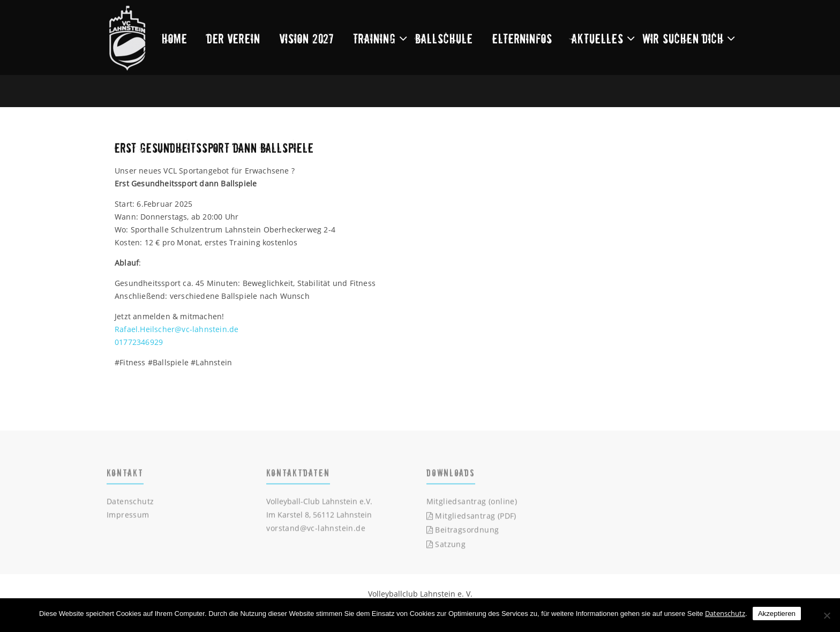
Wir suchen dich (683, 38)
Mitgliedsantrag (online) (472, 503)
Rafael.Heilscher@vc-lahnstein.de (177, 329)
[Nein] (827, 615)
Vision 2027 (307, 38)
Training (374, 38)
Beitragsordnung (463, 532)
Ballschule (444, 38)
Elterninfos (522, 38)
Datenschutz (130, 503)
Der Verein (234, 38)
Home (175, 38)
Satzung (446, 546)
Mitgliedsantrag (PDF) (471, 517)
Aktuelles (598, 38)
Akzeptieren (777, 614)
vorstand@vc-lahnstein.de (316, 529)
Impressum (128, 516)
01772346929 (139, 342)
